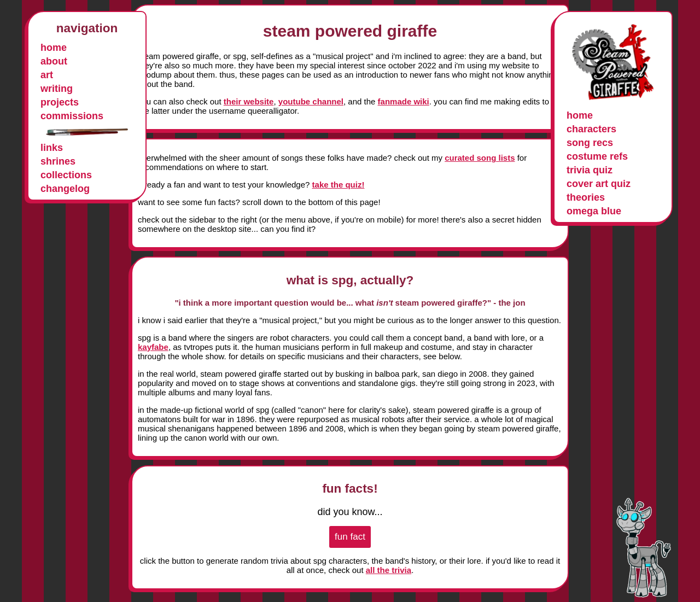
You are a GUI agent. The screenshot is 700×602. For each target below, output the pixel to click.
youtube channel (311, 101)
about (54, 61)
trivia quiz (590, 170)
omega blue (594, 211)
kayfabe (153, 347)
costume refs (597, 156)
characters (591, 129)
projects (60, 102)
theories (586, 197)
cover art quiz (599, 184)
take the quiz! (339, 185)
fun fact (350, 537)
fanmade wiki (404, 101)
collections (66, 175)
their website (249, 101)
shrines (58, 161)
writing (57, 89)
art (47, 75)
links (52, 148)
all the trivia (389, 570)
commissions (72, 116)
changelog (65, 189)
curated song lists (480, 158)
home (54, 48)
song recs (590, 143)
